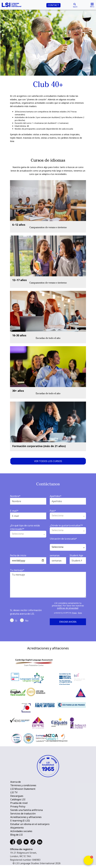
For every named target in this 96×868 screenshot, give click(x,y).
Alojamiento (17, 828)
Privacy (74, 613)
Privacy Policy (18, 806)
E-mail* (14, 511)
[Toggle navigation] (92, 5)
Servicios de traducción (23, 814)
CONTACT (53, 5)
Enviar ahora (68, 622)
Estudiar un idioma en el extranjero (30, 824)
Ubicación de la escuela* (63, 539)
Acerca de (16, 782)
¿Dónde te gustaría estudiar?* (66, 525)
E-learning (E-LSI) (20, 821)
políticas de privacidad (68, 608)
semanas (55, 555)
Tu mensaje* (17, 570)
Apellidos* (56, 496)
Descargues (17, 796)
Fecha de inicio (18, 555)
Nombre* (15, 496)
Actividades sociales (21, 831)
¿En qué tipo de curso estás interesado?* (25, 527)
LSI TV (14, 792)
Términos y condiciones (23, 785)
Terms (80, 613)
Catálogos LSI (18, 799)
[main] (48, 76)
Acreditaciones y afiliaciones (26, 817)
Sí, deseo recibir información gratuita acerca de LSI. (26, 612)
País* (53, 511)
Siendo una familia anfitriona (27, 810)
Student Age (76, 555)
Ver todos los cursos (48, 461)
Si (14, 620)
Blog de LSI (16, 835)
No (24, 620)
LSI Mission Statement (23, 789)
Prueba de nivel (19, 803)
